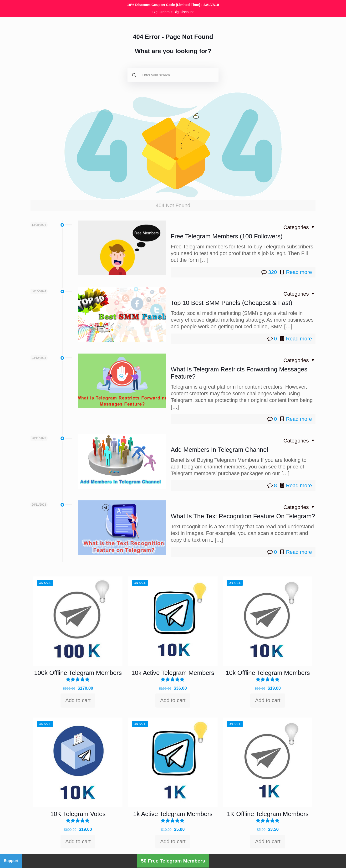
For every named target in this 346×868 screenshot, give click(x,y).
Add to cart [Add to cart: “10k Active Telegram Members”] (173, 700)
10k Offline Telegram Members (268, 673)
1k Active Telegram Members (173, 814)
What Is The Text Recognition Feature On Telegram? (243, 516)
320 (272, 272)
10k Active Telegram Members (173, 673)
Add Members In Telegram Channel (220, 450)
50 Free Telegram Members (173, 861)
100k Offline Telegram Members (78, 673)
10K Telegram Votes (78, 814)
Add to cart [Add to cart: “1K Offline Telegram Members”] (268, 841)
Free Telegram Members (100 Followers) (227, 236)
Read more (299, 272)
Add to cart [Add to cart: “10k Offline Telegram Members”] (268, 700)
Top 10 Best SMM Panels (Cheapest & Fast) (232, 303)
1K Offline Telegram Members (268, 814)
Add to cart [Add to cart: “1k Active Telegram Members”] (173, 841)
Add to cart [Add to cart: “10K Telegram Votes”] (78, 841)
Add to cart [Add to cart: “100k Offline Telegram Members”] (78, 700)
